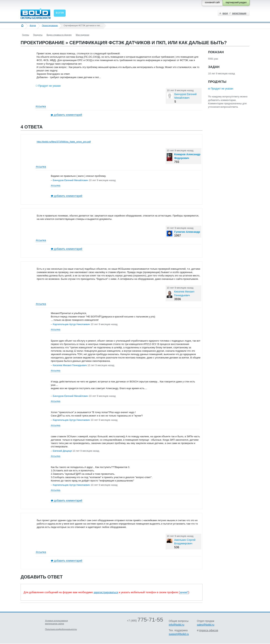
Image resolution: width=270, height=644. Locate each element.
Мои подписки (82, 35)
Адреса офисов (209, 630)
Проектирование (50, 25)
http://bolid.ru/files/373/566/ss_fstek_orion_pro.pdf (64, 142)
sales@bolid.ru (206, 625)
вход (225, 13)
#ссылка (41, 106)
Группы (26, 35)
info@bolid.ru (177, 625)
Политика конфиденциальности (61, 629)
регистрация (239, 13)
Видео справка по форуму (59, 35)
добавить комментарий (68, 115)
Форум (33, 25)
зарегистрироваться (106, 592)
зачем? (184, 592)
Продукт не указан (49, 86)
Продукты (38, 35)
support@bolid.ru (179, 634)
